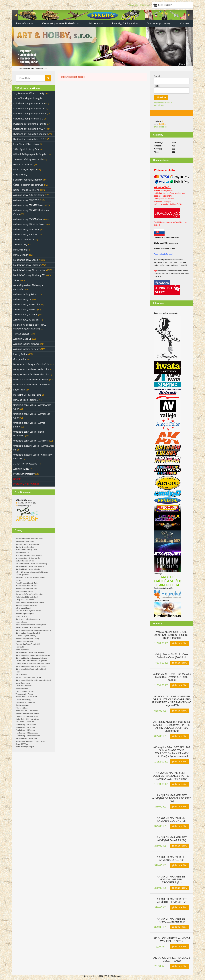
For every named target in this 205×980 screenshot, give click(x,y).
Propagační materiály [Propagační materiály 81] (24, 474)
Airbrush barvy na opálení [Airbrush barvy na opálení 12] (26, 320)
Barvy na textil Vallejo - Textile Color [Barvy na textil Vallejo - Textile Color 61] (31, 369)
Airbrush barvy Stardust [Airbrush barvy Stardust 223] (25, 234)
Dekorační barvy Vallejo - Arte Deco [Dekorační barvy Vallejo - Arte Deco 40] (31, 379)
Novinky (17, 479)
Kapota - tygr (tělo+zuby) (25, 547)
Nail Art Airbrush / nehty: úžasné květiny (30, 652)
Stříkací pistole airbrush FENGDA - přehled (31, 661)
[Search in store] (31, 78)
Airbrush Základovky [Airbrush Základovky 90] (24, 239)
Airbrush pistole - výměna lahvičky (28, 558)
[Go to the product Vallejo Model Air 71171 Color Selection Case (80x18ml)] (172, 656)
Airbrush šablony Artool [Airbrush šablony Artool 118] (25, 294)
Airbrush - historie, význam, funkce (28, 611)
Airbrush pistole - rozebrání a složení (29, 555)
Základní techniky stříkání (25, 561)
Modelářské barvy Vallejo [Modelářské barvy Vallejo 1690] (26, 260)
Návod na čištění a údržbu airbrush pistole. (31, 658)
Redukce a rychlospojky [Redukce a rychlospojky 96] (25, 169)
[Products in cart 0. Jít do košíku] (163, 5)
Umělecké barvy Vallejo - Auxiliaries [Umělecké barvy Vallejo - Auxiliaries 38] (31, 441)
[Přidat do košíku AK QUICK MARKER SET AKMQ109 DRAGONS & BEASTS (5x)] (180, 807)
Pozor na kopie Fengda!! (164, 254)
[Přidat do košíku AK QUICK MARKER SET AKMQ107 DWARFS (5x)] (180, 846)
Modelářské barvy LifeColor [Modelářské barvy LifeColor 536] (27, 265)
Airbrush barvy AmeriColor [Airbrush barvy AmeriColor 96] (27, 304)
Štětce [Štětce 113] (16, 280)
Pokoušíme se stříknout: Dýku (27, 589)
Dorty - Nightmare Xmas (24, 591)
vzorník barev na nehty (24, 683)
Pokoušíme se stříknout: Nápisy (27, 713)
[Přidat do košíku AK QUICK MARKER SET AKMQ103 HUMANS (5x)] (180, 908)
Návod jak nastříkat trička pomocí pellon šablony (33, 630)
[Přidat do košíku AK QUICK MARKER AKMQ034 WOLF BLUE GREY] (180, 947)
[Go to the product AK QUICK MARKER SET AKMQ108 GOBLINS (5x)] (172, 819)
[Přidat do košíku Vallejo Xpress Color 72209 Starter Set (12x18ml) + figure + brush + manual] (180, 643)
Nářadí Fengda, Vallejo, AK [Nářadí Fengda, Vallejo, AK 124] (26, 190)
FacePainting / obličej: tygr (25, 727)
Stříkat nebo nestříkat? (24, 686)
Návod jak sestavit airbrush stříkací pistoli (31, 625)
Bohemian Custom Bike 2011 (26, 605)
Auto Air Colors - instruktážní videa (28, 677)
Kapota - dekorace (22, 705)
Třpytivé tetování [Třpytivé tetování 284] (22, 334)
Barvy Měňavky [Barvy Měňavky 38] (21, 255)
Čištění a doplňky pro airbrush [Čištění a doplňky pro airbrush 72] (28, 185)
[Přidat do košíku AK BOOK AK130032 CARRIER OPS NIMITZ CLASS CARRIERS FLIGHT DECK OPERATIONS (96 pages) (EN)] (180, 711)
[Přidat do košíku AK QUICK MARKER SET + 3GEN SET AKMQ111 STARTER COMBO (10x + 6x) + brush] (180, 784)
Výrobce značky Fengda (24, 694)
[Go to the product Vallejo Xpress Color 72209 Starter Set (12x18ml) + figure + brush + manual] (172, 635)
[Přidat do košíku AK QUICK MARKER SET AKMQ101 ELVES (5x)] (180, 927)
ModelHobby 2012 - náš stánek (27, 597)
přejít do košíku (160, 127)
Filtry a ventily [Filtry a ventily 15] (20, 175)
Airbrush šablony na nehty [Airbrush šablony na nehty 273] (27, 349)
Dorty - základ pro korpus (25, 747)
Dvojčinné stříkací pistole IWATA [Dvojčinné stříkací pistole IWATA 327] (29, 129)
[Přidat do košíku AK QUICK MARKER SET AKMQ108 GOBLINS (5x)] (180, 826)
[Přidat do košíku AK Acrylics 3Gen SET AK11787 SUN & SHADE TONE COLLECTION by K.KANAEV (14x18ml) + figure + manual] (180, 762)
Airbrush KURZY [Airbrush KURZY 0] (21, 469)
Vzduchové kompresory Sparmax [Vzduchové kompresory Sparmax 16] (30, 114)
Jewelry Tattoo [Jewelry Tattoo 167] (21, 354)
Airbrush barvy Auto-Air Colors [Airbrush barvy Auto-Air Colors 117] (29, 195)
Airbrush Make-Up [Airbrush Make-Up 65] (23, 339)
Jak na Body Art (21, 675)
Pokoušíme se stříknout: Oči (26, 641)
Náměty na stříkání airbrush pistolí (28, 627)
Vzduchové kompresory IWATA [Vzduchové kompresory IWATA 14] (29, 108)
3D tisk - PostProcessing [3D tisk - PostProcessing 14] (25, 464)
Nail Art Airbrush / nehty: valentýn (28, 569)
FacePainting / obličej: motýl (26, 725)
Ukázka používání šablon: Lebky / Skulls (30, 741)
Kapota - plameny (22, 575)
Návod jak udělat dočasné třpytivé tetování (31, 666)
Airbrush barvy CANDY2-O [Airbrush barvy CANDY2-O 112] (26, 200)
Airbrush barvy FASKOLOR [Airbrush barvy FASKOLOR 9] (26, 229)
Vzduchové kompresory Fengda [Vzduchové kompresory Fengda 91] (29, 103)
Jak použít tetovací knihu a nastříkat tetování (32, 572)
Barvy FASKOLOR (22, 553)
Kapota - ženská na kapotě (25, 702)
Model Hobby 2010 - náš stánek (27, 719)
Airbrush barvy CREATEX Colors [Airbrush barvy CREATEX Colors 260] (29, 205)
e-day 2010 (20, 647)
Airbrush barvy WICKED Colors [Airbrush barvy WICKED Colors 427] (29, 219)
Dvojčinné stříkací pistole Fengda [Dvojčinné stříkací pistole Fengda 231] (30, 124)
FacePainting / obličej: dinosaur (27, 733)
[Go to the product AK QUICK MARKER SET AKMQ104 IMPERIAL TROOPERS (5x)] (172, 879)
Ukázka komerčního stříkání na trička (29, 539)
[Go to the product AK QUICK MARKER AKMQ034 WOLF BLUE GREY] (172, 939)
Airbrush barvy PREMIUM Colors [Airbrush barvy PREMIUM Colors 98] (29, 224)
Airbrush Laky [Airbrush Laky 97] (20, 245)
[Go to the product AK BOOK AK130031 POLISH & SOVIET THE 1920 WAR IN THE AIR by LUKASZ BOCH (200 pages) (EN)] (172, 726)
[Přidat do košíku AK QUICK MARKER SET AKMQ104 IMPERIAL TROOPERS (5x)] (180, 888)
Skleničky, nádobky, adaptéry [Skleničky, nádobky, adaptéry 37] (28, 180)
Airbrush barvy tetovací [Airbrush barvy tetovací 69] (25, 309)
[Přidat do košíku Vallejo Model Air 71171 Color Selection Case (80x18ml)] (180, 663)
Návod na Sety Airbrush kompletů (28, 633)
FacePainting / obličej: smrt (26, 730)
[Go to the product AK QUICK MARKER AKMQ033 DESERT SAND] (172, 959)
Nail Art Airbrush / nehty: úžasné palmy (30, 566)
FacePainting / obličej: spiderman (28, 736)
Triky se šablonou (22, 708)
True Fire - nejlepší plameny (26, 636)
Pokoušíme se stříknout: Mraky (27, 716)
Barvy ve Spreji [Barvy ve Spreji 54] (21, 250)
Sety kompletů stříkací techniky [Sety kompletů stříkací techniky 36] (29, 93)
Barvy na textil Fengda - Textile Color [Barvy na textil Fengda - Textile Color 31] (32, 364)
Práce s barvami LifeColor (25, 691)
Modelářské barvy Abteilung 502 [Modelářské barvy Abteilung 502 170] (29, 275)
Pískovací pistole (22, 688)
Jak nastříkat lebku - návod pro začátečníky (31, 564)
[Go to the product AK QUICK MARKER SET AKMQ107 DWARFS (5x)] (172, 839)
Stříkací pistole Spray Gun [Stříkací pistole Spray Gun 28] (26, 149)
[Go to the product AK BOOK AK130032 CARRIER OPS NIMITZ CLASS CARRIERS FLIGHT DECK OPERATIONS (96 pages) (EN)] (172, 701)
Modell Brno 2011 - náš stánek (27, 711)
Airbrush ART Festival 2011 (26, 722)
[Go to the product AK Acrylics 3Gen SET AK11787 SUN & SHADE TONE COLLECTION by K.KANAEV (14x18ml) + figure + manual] (172, 752)
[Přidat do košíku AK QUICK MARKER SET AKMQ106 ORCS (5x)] (180, 865)
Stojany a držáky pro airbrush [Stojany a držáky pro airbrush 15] (28, 159)
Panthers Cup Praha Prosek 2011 (28, 644)
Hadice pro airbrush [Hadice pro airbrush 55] (23, 164)
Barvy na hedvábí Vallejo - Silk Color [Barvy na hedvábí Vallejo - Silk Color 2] (31, 374)
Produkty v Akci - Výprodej (26, 484)
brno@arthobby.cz (24, 506)
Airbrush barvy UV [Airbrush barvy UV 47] (22, 299)
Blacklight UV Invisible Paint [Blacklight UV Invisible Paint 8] (27, 395)
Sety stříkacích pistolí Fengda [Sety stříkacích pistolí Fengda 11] (28, 98)
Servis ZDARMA (22, 744)
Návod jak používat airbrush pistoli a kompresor (33, 655)
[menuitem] (25, 24)
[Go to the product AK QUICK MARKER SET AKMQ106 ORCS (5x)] (172, 858)
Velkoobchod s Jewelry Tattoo (26, 550)
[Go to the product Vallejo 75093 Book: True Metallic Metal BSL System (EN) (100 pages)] (172, 677)
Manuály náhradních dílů (25, 541)
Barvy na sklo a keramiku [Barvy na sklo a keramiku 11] (26, 400)
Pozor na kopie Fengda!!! (25, 614)
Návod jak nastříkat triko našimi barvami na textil (33, 680)
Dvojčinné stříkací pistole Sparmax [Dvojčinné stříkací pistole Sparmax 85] (31, 134)
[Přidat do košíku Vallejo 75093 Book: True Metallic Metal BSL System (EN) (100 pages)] (180, 685)
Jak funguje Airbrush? (24, 608)
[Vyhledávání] (48, 78)
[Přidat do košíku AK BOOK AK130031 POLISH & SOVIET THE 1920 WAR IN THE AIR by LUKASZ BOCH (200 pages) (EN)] (180, 736)
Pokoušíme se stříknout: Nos (26, 586)
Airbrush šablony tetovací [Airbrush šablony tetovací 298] (26, 344)
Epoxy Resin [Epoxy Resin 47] (19, 390)
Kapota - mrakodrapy (23, 700)
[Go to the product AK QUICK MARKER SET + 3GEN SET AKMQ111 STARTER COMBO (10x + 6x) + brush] (172, 776)
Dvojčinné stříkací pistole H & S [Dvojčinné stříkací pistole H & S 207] (29, 139)
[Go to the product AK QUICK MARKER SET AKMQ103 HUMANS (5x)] (172, 900)
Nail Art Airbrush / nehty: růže (26, 738)
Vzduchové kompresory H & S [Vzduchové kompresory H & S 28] (28, 119)
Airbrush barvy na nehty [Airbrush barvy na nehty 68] (25, 315)
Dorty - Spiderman (22, 650)
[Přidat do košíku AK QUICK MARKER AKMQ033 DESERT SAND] (180, 966)
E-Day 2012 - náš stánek (25, 600)
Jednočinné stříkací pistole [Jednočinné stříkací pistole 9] (26, 144)
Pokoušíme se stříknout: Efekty (27, 583)
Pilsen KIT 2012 (21, 616)
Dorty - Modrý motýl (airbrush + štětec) (30, 602)
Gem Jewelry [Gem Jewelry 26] (20, 359)
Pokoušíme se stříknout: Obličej (27, 639)
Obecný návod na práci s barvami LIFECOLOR (33, 664)
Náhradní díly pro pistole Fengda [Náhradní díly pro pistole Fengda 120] (30, 154)
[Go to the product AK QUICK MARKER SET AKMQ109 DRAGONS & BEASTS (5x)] (172, 798)
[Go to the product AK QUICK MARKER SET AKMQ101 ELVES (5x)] (172, 920)
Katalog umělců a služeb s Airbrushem (30, 594)
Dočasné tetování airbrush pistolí (28, 544)
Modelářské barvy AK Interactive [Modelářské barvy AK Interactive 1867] (30, 270)
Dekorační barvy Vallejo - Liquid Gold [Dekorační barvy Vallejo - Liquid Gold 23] (32, 385)
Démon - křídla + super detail (26, 697)
